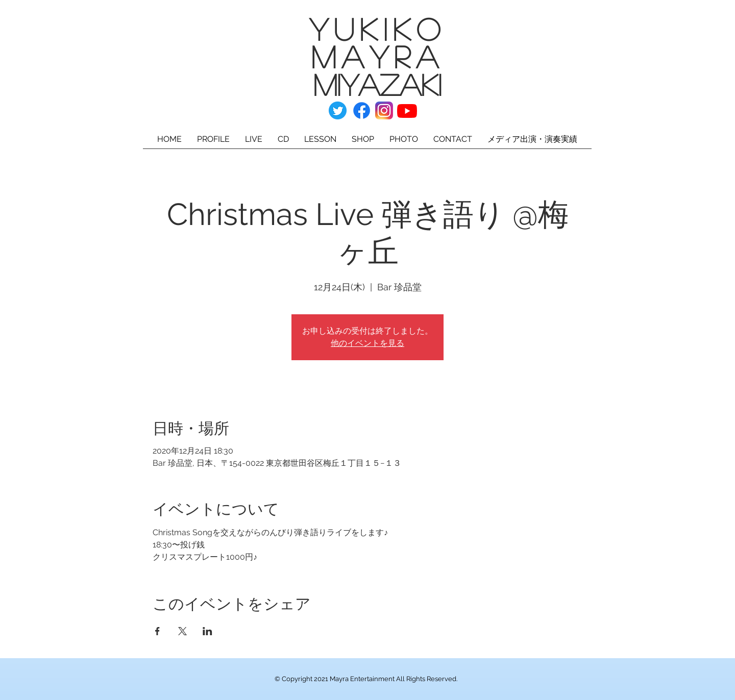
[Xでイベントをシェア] (182, 631)
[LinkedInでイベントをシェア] (207, 631)
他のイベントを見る (367, 343)
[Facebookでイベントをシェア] (157, 631)
